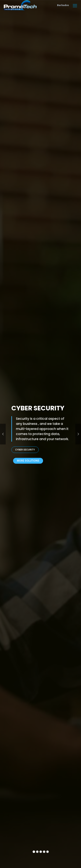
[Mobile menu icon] (75, 6)
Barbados (63, 5)
